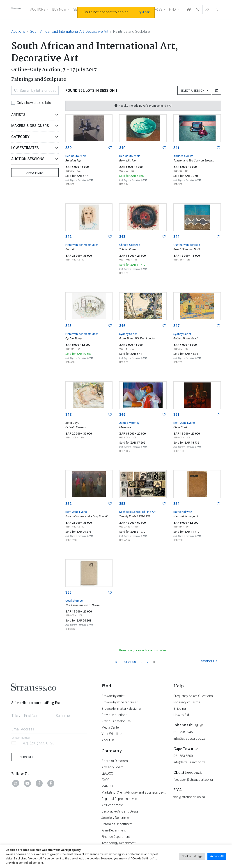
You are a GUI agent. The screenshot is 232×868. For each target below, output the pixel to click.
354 (176, 504)
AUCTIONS (38, 9)
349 (122, 415)
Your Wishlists (112, 734)
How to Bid (181, 715)
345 (68, 326)
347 (176, 326)
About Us (108, 740)
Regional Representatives (119, 799)
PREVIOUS (129, 662)
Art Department (112, 805)
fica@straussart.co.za (189, 797)
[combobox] (17, 714)
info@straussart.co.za (189, 739)
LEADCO (107, 774)
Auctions (18, 31)
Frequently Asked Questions (193, 696)
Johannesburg (186, 725)
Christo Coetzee (130, 245)
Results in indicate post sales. (143, 650)
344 (176, 237)
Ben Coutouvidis (76, 156)
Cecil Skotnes (74, 601)
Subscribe (27, 757)
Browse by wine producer (119, 702)
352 (68, 504)
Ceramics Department (117, 824)
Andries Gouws (183, 156)
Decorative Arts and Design (121, 811)
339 (68, 148)
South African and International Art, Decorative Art (69, 31)
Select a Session (193, 91)
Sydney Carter (128, 334)
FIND (172, 9)
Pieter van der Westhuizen (82, 245)
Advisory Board (113, 767)
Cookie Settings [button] (192, 856)
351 (176, 415)
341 (176, 148)
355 (68, 593)
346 (122, 326)
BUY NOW (59, 9)
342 (68, 237)
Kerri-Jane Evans (184, 423)
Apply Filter (35, 173)
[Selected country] (16, 743)
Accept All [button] (217, 856)
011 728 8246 (183, 732)
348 (68, 415)
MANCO (107, 786)
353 (122, 504)
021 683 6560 (183, 756)
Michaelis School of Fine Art (137, 512)
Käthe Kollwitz (183, 512)
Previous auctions (114, 715)
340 (122, 148)
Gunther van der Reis (187, 245)
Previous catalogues (116, 721)
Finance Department (116, 837)
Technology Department (118, 843)
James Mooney (129, 423)
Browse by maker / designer (121, 709)
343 (122, 237)
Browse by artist (113, 696)
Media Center (111, 728)
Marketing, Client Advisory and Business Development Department (148, 792)
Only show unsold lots (34, 103)
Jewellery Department (116, 818)
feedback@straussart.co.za (193, 780)
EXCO (106, 780)
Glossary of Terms (187, 702)
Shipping (180, 709)
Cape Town (183, 749)
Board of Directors (115, 761)
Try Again (144, 12)
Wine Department (114, 830)
